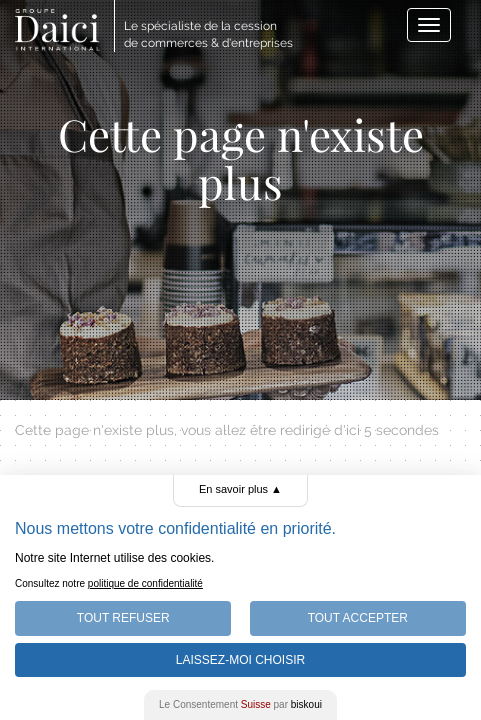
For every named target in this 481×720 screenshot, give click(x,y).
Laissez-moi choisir (240, 660)
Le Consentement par (240, 704)
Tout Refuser (123, 618)
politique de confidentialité (145, 583)
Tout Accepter (358, 618)
